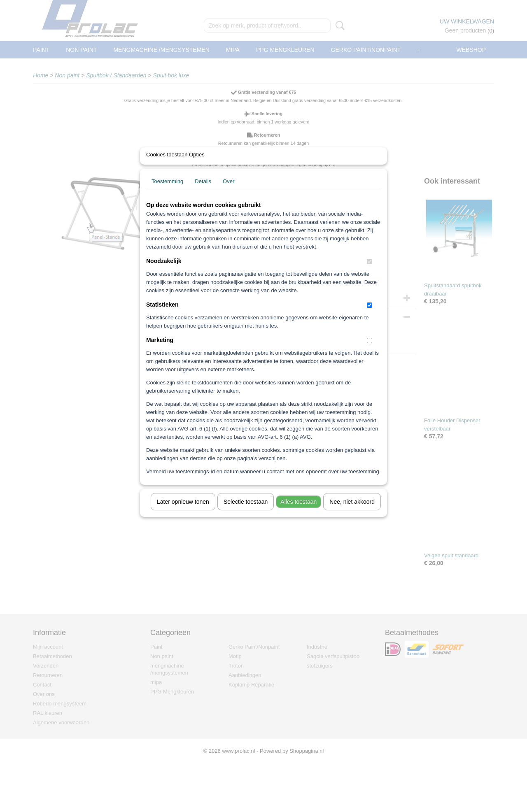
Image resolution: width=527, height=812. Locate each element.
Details (203, 192)
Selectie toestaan (246, 512)
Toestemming (167, 192)
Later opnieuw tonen (183, 512)
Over (229, 192)
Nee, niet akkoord (352, 512)
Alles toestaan (298, 512)
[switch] (370, 272)
